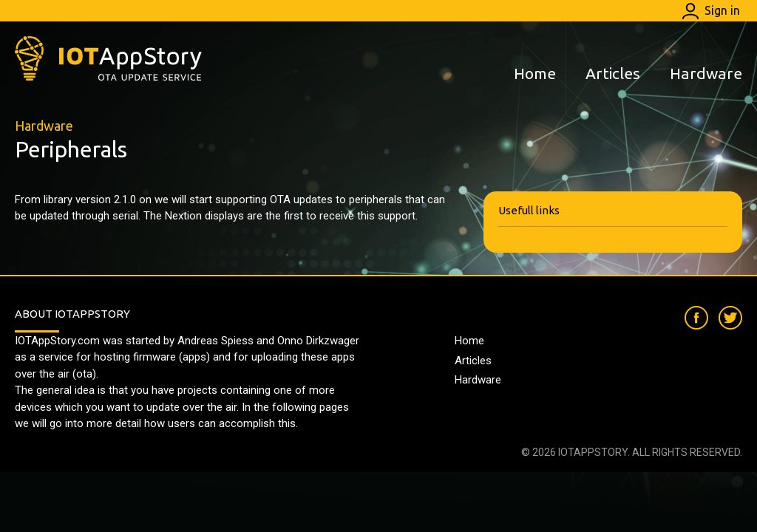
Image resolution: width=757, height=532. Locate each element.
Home (535, 73)
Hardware (706, 73)
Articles (613, 73)
